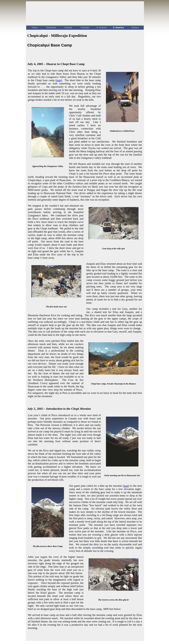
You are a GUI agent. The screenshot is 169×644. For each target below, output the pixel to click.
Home (35, 28)
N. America (102, 28)
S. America (118, 28)
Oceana (135, 28)
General (68, 28)
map (59, 80)
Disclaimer (51, 28)
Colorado (85, 28)
